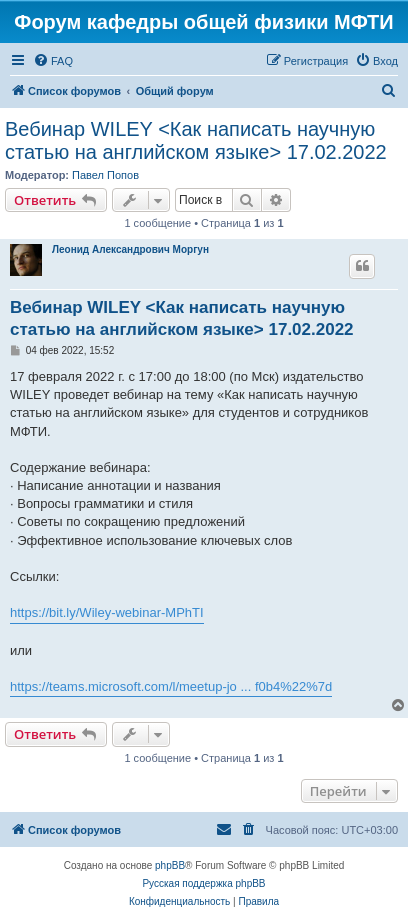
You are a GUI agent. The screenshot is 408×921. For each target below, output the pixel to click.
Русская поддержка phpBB (203, 883)
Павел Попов (105, 175)
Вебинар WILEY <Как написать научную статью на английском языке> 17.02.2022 (196, 140)
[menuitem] (53, 61)
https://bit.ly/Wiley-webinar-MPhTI (107, 612)
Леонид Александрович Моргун (130, 249)
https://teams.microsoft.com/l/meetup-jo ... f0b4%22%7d (171, 686)
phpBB (170, 865)
